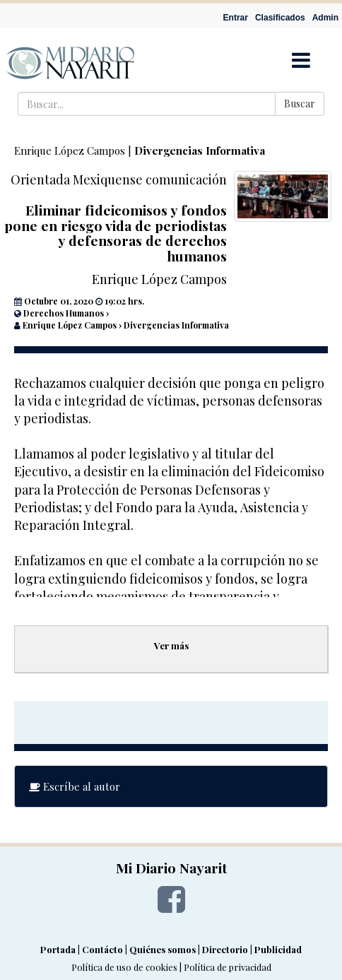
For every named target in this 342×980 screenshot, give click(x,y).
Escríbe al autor (75, 786)
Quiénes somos (163, 949)
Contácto (102, 949)
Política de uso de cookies (124, 967)
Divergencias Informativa (200, 150)
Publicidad (278, 949)
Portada (58, 949)
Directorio (225, 949)
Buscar (300, 104)
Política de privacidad (228, 967)
